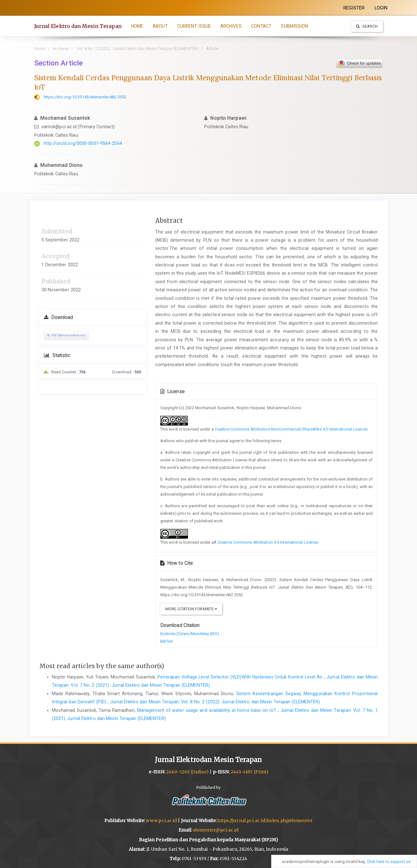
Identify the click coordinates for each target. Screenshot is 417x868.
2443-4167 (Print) (250, 772)
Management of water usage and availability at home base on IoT (208, 710)
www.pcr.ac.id (161, 821)
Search (367, 26)
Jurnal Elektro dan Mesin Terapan (78, 26)
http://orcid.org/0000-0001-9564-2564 (83, 143)
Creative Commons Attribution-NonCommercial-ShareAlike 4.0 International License (291, 429)
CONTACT (261, 26)
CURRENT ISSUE (194, 26)
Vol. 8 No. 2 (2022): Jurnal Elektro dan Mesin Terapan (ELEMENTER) (138, 49)
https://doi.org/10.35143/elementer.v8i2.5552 (85, 97)
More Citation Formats (191, 609)
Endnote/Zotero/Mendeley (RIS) (190, 634)
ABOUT (160, 26)
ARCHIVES (231, 26)
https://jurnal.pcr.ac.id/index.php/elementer (265, 821)
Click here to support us (389, 862)
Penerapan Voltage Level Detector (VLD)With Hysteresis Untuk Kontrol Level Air (241, 677)
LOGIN (381, 8)
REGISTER (354, 8)
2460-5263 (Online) (188, 772)
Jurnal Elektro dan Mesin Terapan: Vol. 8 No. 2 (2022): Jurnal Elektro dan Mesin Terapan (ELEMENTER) (215, 702)
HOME (137, 26)
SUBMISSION (294, 26)
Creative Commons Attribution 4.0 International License (268, 542)
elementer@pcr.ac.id (216, 830)
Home (40, 49)
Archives (61, 49)
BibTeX (167, 641)
